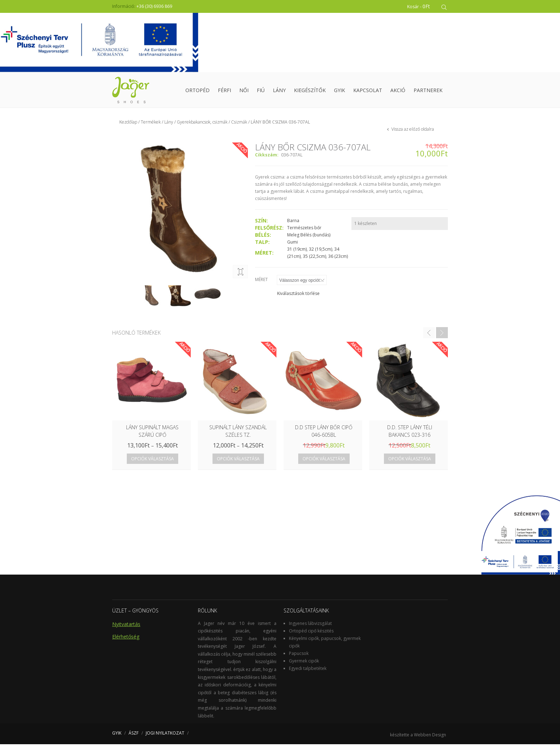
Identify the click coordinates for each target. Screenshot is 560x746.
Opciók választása (152, 460)
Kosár (420, 6)
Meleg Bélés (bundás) (309, 237)
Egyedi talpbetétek (308, 670)
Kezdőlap (128, 124)
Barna (293, 222)
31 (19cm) (297, 251)
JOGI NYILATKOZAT (165, 735)
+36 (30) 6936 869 (154, 6)
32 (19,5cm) (321, 251)
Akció (398, 91)
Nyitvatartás (126, 625)
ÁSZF (134, 735)
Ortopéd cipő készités (311, 632)
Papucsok (299, 655)
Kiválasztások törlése (298, 295)
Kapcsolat (368, 91)
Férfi (224, 91)
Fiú (261, 91)
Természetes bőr (304, 229)
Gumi (292, 244)
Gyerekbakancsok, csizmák (202, 124)
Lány (279, 91)
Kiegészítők (310, 91)
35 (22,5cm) (314, 258)
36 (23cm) (338, 258)
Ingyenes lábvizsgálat (310, 625)
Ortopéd (197, 91)
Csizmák (239, 124)
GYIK (339, 91)
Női (244, 91)
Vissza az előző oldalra (412, 131)
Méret (261, 281)
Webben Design (430, 737)
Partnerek (428, 91)
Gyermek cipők (304, 662)
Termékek (151, 124)
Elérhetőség (126, 638)
